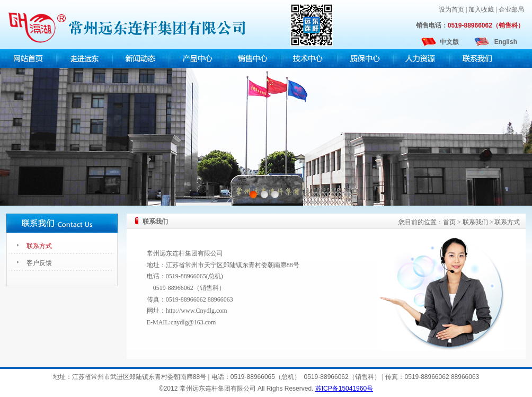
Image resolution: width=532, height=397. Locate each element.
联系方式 (39, 246)
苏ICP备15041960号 (344, 389)
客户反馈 (39, 263)
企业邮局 (511, 10)
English (506, 42)
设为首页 (451, 10)
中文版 (449, 42)
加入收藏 (481, 10)
